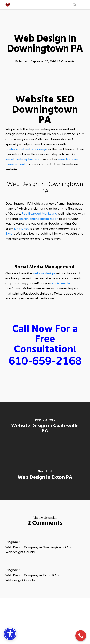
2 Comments (67, 61)
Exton (10, 234)
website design (44, 273)
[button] (82, 5)
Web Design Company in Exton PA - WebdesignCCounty (32, 578)
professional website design (26, 149)
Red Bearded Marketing (39, 214)
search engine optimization (38, 219)
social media (61, 283)
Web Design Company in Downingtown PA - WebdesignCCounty (38, 550)
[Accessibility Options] (10, 634)
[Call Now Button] (81, 636)
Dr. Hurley (22, 229)
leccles (23, 61)
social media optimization (24, 159)
